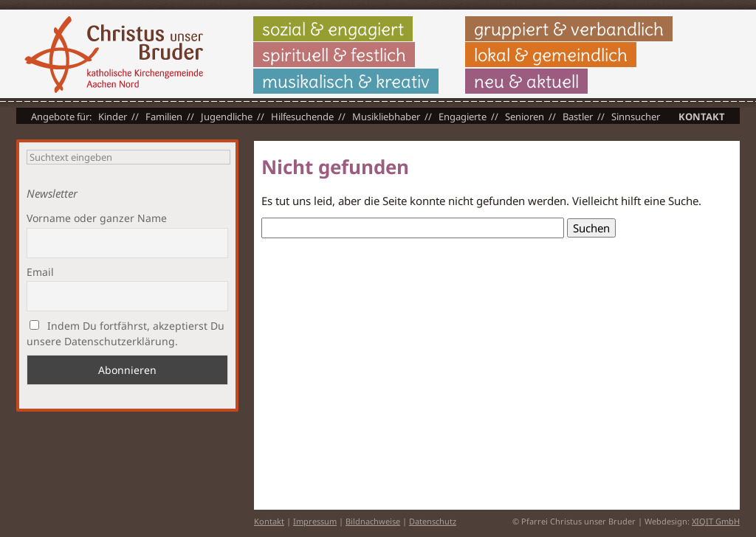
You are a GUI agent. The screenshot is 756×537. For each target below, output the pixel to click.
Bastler (578, 117)
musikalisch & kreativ (346, 81)
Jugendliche (227, 117)
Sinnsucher (636, 117)
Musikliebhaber (386, 117)
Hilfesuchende (302, 117)
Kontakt (702, 117)
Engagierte (463, 117)
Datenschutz (433, 521)
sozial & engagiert (333, 29)
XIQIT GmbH (716, 521)
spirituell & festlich (334, 55)
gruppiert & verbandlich (569, 29)
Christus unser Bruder (114, 55)
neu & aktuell (526, 81)
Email (40, 272)
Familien (164, 117)
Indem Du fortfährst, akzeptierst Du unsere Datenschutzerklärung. (126, 333)
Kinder (113, 117)
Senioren (525, 117)
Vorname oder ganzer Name (97, 218)
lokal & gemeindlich (551, 55)
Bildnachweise (373, 521)
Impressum (315, 521)
